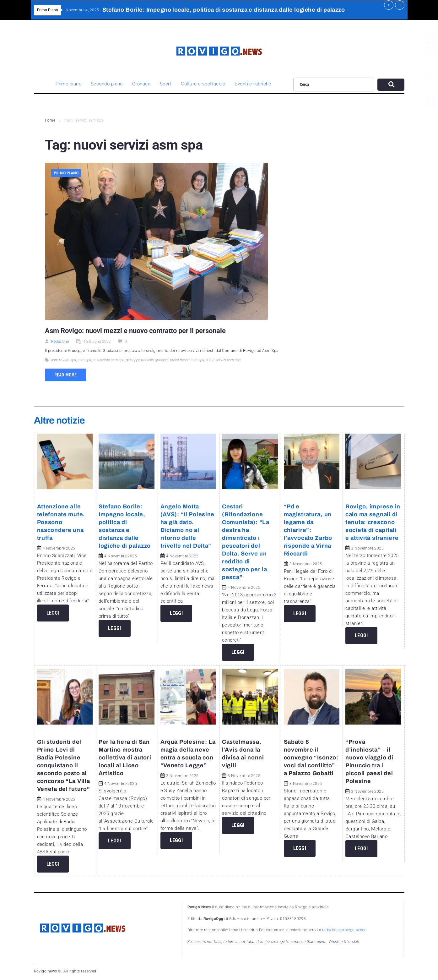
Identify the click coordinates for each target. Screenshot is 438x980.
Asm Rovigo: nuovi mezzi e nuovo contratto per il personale (136, 331)
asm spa (84, 360)
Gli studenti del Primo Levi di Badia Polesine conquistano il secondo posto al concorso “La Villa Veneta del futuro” (64, 765)
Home (50, 120)
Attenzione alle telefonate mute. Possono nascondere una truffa (61, 522)
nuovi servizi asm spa (223, 360)
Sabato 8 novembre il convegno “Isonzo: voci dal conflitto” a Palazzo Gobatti (311, 758)
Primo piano (66, 173)
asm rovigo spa (64, 360)
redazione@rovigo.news (344, 930)
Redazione (60, 342)
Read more (66, 375)
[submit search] (391, 85)
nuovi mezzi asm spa (187, 360)
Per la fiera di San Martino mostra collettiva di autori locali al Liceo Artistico (125, 758)
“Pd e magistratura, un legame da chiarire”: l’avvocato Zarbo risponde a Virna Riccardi (308, 530)
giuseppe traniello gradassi (147, 360)
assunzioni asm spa (108, 360)
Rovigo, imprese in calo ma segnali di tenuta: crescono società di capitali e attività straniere (373, 522)
